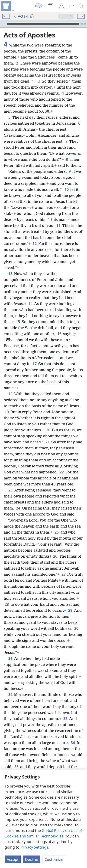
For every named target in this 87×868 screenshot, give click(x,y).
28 (7, 604)
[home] (7, 6)
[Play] (3, 24)
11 (58, 225)
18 (10, 394)
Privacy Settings (34, 847)
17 (34, 364)
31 (10, 658)
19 (7, 412)
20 (48, 430)
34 (73, 743)
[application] (43, 24)
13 (10, 274)
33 (65, 719)
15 (18, 322)
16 (59, 334)
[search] (81, 6)
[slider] (43, 24)
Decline (32, 859)
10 (66, 189)
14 (30, 304)
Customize (54, 859)
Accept (13, 859)
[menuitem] (7, 6)
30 (76, 628)
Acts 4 (21, 16)
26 (55, 556)
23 (10, 490)
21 (47, 442)
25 (56, 532)
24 (18, 508)
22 (62, 472)
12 (34, 244)
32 (10, 695)
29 (70, 610)
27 (63, 574)
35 (16, 767)
